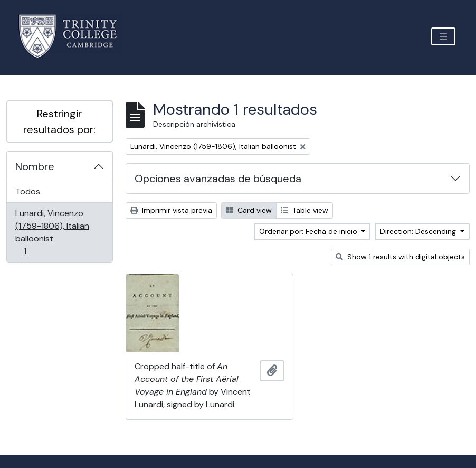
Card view (249, 210)
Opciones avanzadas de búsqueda (218, 179)
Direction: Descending (419, 231)
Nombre (35, 166)
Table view (304, 210)
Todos (28, 191)
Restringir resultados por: (59, 121)
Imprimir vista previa (171, 210)
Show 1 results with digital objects (400, 257)
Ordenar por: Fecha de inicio (309, 231)
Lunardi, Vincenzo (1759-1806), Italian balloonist (52, 232)
